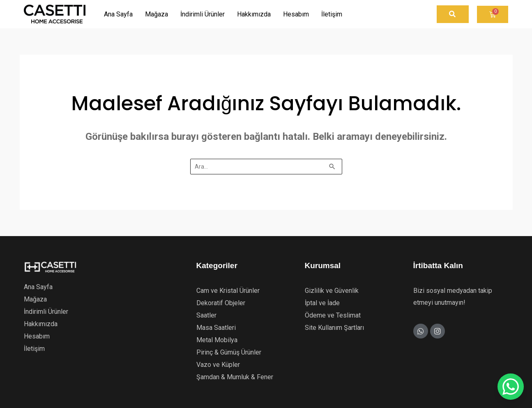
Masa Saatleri (216, 328)
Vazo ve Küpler (218, 365)
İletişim (34, 349)
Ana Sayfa (38, 287)
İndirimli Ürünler (46, 312)
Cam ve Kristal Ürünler (228, 291)
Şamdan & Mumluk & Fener (235, 377)
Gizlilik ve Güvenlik (332, 291)
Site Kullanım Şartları (334, 328)
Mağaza (35, 299)
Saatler (206, 315)
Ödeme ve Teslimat (333, 315)
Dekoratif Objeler (221, 303)
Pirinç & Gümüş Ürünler (229, 352)
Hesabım (37, 336)
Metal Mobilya (217, 340)
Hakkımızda (41, 324)
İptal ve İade (322, 303)
